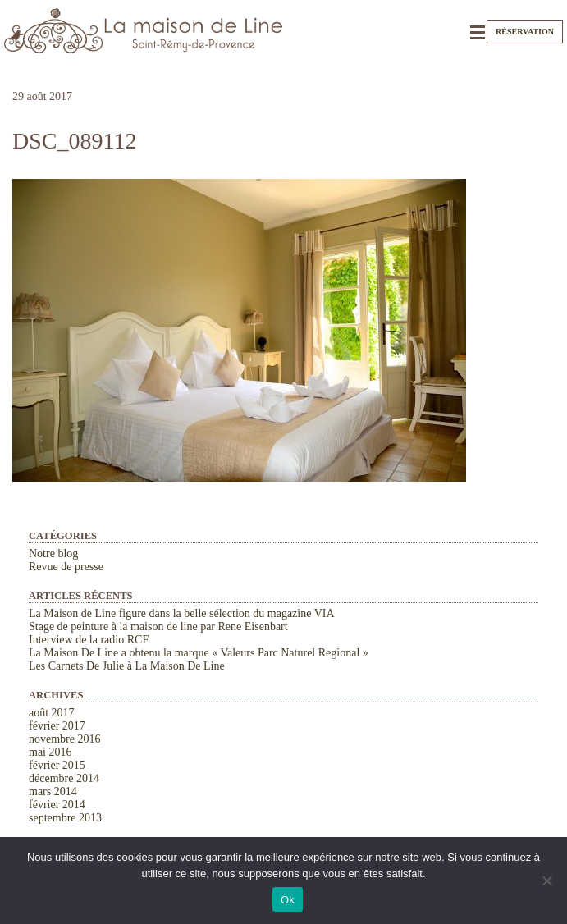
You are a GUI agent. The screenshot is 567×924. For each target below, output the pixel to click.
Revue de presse (66, 567)
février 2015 (57, 765)
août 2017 (52, 713)
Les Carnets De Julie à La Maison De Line (127, 666)
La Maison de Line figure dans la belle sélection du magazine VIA (182, 613)
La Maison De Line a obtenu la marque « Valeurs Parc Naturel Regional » (199, 653)
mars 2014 (53, 791)
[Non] (546, 881)
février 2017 (57, 726)
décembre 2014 (64, 778)
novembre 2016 (64, 739)
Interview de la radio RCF (89, 640)
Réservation (525, 32)
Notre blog (53, 553)
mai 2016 (50, 752)
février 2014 (57, 805)
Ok (288, 900)
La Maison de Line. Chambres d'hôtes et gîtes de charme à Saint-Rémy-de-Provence (144, 31)
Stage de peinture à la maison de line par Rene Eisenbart (158, 627)
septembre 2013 (65, 818)
